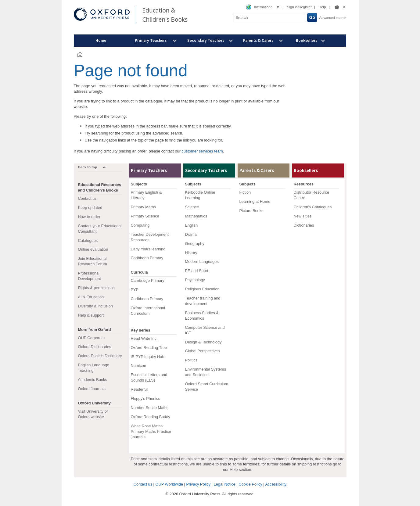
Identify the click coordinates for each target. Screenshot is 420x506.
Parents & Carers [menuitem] (258, 40)
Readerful (139, 389)
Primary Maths (143, 207)
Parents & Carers (257, 170)
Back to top (88, 167)
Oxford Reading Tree (149, 348)
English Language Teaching (94, 368)
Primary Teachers (149, 170)
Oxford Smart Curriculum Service (207, 387)
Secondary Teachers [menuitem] (206, 40)
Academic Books (93, 380)
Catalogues (88, 240)
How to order (89, 217)
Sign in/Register (299, 7)
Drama (191, 234)
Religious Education (202, 289)
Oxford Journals (92, 389)
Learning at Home (255, 201)
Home (101, 40)
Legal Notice (225, 484)
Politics (191, 360)
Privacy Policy (198, 484)
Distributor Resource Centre (312, 195)
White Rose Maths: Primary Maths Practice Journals (151, 431)
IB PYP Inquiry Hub (148, 357)
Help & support (91, 315)
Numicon (139, 366)
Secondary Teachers (206, 170)
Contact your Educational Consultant (100, 229)
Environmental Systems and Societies (206, 372)
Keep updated (90, 208)
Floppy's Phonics (145, 398)
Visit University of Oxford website (93, 414)
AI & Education (91, 297)
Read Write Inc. (144, 338)
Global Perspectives (203, 351)
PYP (135, 290)
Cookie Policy (250, 484)
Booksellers (306, 170)
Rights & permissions (96, 288)
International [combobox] (264, 7)
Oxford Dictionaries (95, 347)
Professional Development (90, 276)
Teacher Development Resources (150, 237)
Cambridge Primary (148, 280)
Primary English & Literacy (146, 195)
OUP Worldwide (169, 484)
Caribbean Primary (147, 258)
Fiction (245, 192)
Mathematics (196, 216)
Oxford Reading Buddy (151, 417)
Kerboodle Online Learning (200, 195)
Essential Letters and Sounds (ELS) (149, 377)
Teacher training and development (203, 301)
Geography (195, 244)
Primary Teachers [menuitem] (151, 40)
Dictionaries (304, 225)
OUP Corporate (92, 338)
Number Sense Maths (150, 408)
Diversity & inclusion (96, 306)
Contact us (87, 198)
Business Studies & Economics (202, 316)
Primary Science (145, 216)
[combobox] (263, 7)
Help (322, 7)
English (192, 225)
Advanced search (333, 18)
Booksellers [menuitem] (307, 40)
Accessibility (276, 484)
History (191, 253)
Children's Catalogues (313, 207)
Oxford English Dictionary (100, 356)
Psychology (195, 280)
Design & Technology (203, 342)
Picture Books (251, 211)
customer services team (202, 151)
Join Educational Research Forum (93, 261)
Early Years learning (148, 249)
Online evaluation (93, 249)
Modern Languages (202, 262)
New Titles (303, 216)
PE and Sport (197, 271)
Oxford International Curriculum (148, 311)
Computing (140, 225)
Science (192, 207)
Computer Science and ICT (205, 330)
